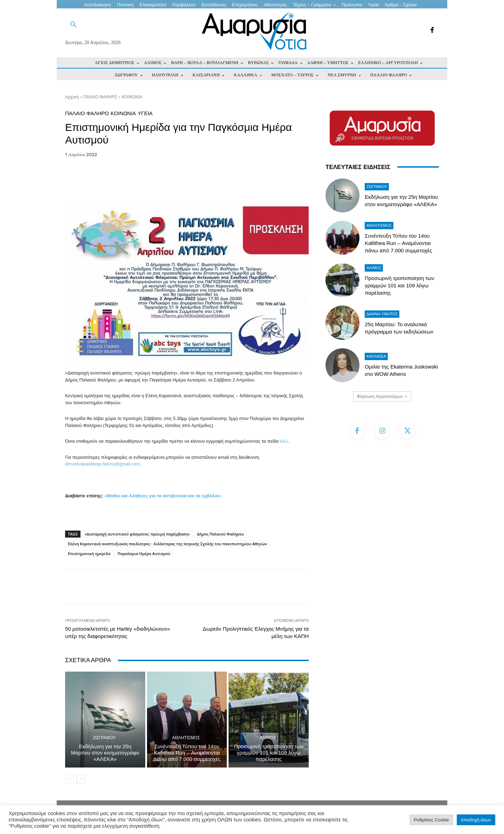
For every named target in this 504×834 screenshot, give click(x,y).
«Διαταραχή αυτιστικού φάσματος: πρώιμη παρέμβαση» (137, 534)
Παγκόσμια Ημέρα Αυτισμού (144, 553)
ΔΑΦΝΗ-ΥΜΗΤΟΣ (382, 314)
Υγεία (145, 113)
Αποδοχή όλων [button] (476, 820)
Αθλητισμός (186, 738)
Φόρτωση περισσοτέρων (382, 397)
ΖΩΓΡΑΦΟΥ (104, 738)
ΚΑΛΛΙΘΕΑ (376, 356)
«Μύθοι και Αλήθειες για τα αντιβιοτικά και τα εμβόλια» (163, 496)
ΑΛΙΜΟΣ (268, 738)
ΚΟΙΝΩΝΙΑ (132, 97)
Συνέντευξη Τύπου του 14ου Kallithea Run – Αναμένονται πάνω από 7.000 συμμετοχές (187, 753)
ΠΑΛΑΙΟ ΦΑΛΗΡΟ (100, 97)
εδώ (284, 441)
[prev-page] (69, 779)
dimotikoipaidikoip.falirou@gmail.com (103, 464)
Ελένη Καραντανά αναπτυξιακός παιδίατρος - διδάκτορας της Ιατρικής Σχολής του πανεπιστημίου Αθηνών (167, 544)
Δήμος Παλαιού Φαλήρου (220, 534)
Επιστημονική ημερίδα (89, 553)
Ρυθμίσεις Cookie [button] (431, 820)
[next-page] (81, 779)
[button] (73, 25)
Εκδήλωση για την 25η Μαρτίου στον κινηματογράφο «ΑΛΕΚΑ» (105, 753)
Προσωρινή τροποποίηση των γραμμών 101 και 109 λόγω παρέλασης (269, 753)
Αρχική (72, 97)
